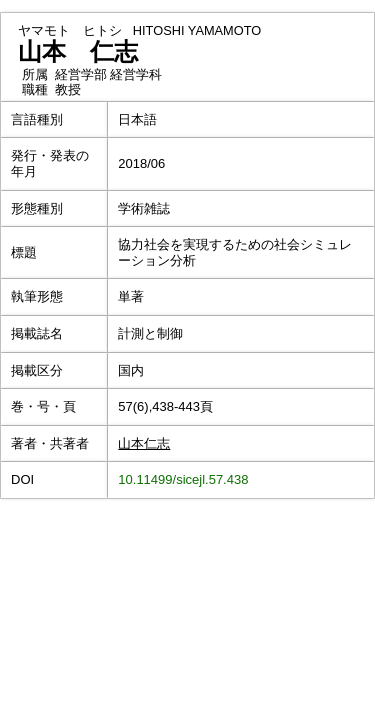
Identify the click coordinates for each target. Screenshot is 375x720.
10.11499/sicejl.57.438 (183, 479)
